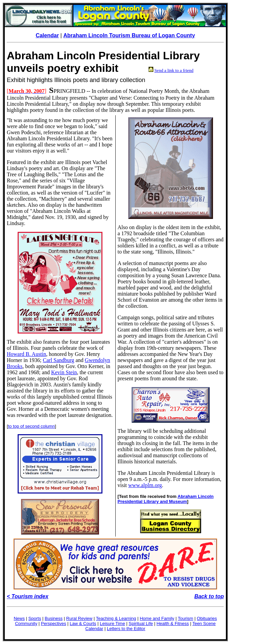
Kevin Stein (64, 372)
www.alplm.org (145, 485)
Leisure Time (112, 623)
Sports (35, 618)
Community (26, 623)
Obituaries (207, 618)
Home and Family (157, 618)
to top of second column (32, 426)
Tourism (186, 618)
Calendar (47, 35)
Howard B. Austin (26, 354)
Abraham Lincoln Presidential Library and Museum (166, 499)
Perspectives (54, 623)
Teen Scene (204, 623)
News (19, 618)
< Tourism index (28, 596)
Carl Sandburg (59, 360)
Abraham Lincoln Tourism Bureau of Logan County (129, 35)
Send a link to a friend (174, 70)
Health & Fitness (172, 623)
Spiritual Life (141, 623)
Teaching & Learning (116, 618)
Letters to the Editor (126, 629)
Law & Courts (83, 623)
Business (54, 618)
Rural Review (79, 618)
